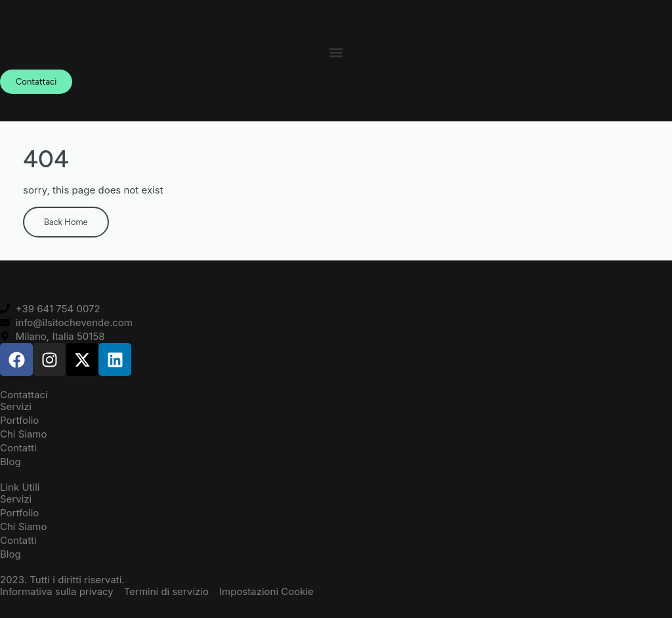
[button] (336, 52)
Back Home (66, 222)
